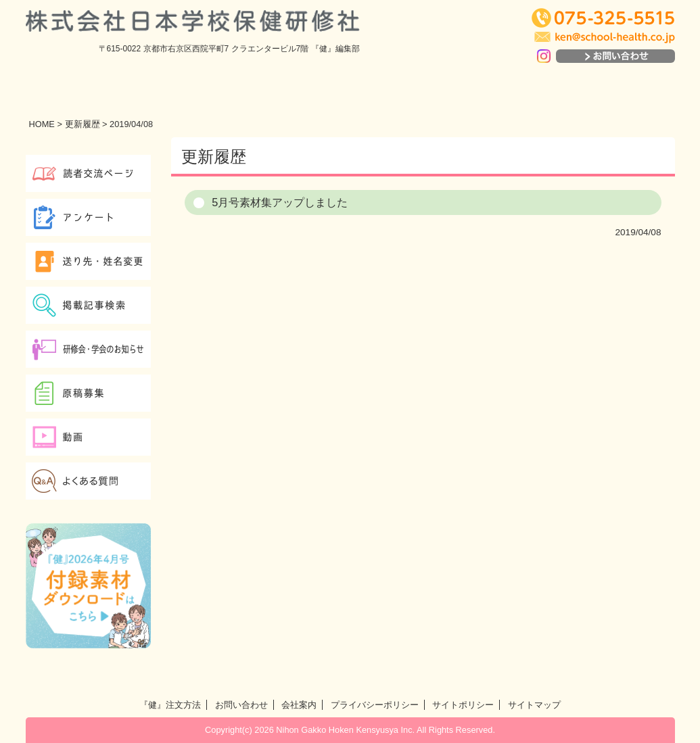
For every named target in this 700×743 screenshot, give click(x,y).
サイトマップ (534, 705)
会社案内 (299, 705)
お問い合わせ (241, 705)
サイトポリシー (463, 705)
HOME (42, 124)
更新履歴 (83, 124)
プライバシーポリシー (375, 705)
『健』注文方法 (170, 705)
